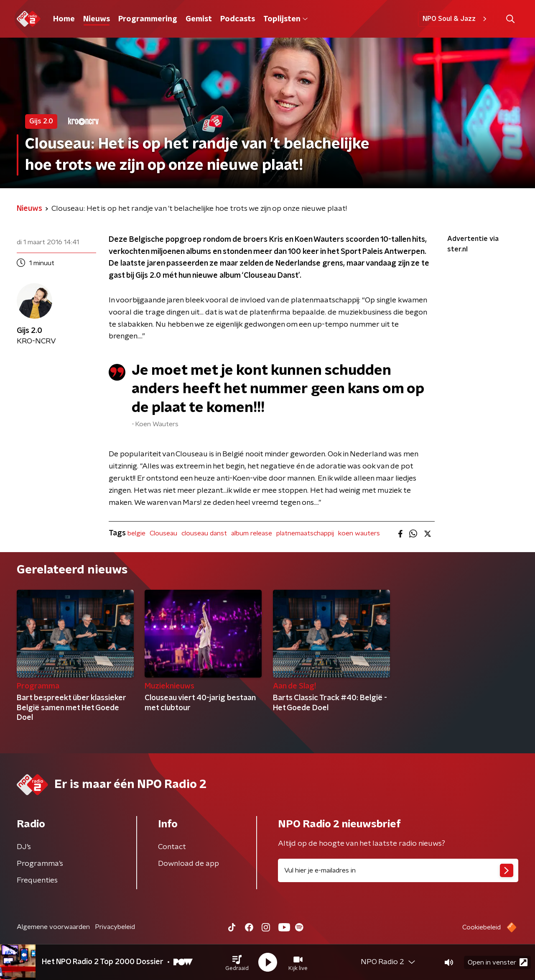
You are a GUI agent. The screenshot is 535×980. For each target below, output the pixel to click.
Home (64, 19)
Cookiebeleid (481, 927)
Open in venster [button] (498, 962)
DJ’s (24, 847)
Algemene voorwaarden (53, 927)
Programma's (40, 864)
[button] (237, 962)
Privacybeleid (115, 927)
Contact (172, 847)
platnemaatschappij (305, 533)
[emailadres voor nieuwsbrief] (398, 870)
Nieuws (97, 19)
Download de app (189, 864)
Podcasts (238, 19)
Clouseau (163, 533)
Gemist (199, 19)
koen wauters (359, 533)
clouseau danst (204, 533)
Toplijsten (285, 19)
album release (252, 533)
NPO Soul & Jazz (456, 19)
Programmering (148, 19)
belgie (136, 533)
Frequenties (37, 880)
